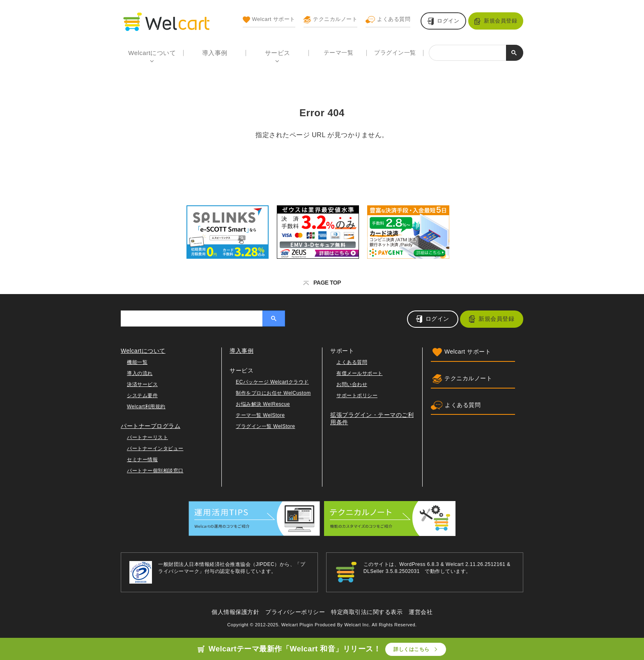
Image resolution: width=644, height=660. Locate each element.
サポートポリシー (357, 396)
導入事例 (215, 53)
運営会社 (421, 612)
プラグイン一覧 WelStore (265, 426)
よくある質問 (388, 20)
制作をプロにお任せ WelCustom (273, 393)
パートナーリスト (147, 437)
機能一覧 (137, 362)
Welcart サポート (269, 20)
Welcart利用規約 (146, 407)
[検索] (468, 53)
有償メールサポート (360, 373)
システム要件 (142, 396)
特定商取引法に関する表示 (367, 612)
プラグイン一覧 (395, 53)
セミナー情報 (142, 460)
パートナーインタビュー (155, 448)
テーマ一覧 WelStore (260, 415)
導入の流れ (140, 373)
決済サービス (142, 384)
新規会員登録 (500, 21)
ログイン (448, 21)
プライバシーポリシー (295, 612)
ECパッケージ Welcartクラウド (272, 382)
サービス (278, 53)
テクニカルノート (330, 20)
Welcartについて (152, 53)
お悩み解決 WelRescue (263, 404)
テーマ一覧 (339, 53)
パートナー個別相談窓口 (155, 471)
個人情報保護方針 (235, 612)
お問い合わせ (352, 384)
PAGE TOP (322, 283)
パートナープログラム (151, 426)
